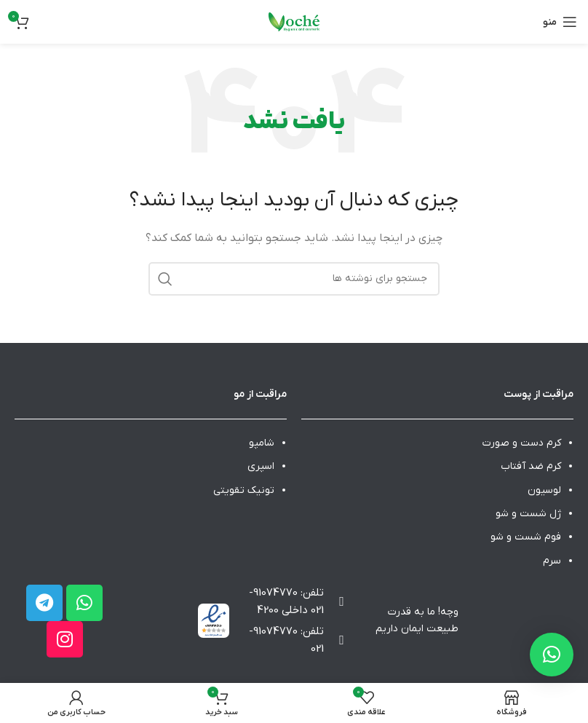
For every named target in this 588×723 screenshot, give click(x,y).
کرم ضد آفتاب (531, 466)
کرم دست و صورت (522, 443)
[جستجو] (294, 279)
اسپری (261, 466)
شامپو (262, 443)
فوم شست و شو (526, 537)
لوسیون (544, 490)
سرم (552, 561)
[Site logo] (294, 21)
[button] (552, 655)
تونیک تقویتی (244, 490)
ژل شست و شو (528, 514)
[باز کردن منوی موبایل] (560, 22)
